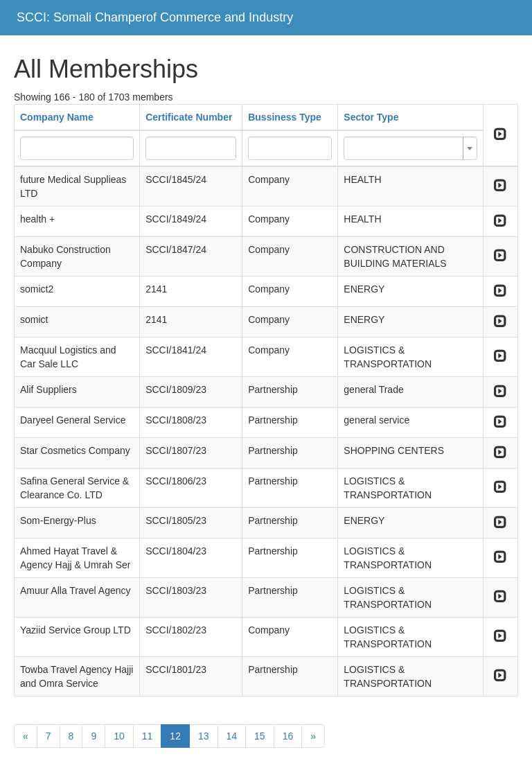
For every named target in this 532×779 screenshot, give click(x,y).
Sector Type (371, 117)
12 (175, 736)
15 (260, 736)
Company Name (57, 117)
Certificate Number (189, 117)
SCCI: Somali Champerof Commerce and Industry (155, 17)
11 (148, 736)
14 (232, 736)
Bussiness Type (285, 117)
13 (204, 736)
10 (119, 736)
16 (288, 736)
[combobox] (410, 148)
